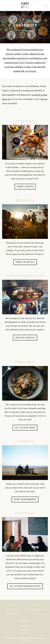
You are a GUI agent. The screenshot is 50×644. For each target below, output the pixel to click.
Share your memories (25, 499)
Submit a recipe (25, 187)
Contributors (37, 610)
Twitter (25, 630)
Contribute (13, 614)
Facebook (25, 626)
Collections (13, 610)
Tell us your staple (25, 428)
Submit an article (25, 262)
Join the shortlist (25, 338)
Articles (37, 605)
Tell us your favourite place (25, 586)
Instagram (25, 621)
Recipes (13, 605)
